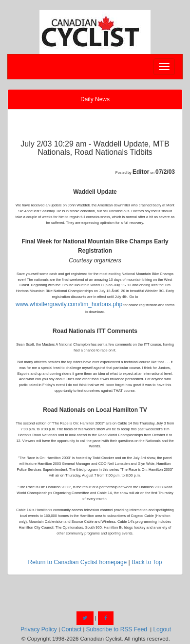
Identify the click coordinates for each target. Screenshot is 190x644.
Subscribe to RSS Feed (117, 629)
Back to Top (147, 562)
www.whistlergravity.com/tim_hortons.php (69, 304)
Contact (71, 629)
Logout (162, 629)
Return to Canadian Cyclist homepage (77, 562)
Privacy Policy (39, 629)
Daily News (95, 99)
